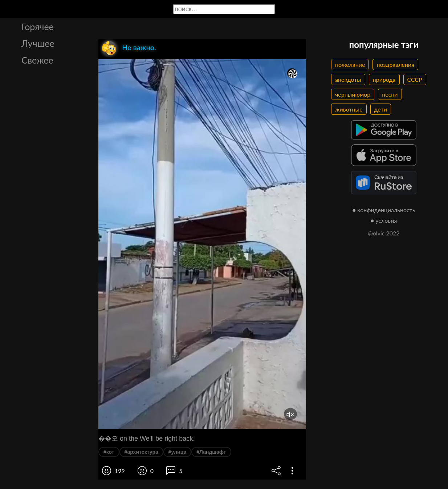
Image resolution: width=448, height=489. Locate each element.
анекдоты (348, 79)
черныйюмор (353, 94)
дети (381, 109)
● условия (384, 220)
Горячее (38, 27)
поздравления (395, 64)
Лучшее (38, 43)
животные (349, 109)
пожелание (350, 64)
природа (384, 79)
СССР (415, 79)
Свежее (37, 60)
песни (390, 94)
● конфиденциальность (384, 210)
